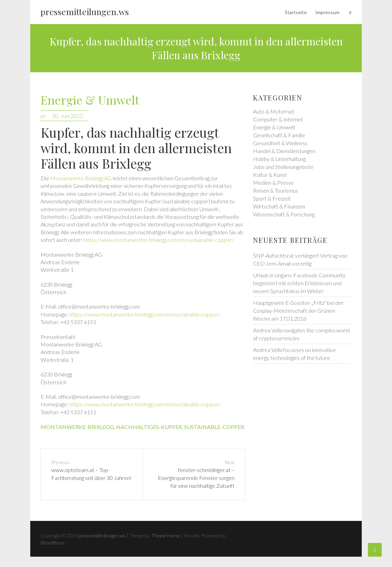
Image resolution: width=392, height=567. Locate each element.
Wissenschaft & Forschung (284, 214)
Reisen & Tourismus (276, 190)
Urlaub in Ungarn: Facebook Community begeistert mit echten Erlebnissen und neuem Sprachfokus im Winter (299, 283)
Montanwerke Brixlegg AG (81, 178)
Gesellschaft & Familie (279, 135)
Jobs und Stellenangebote (283, 167)
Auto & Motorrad (273, 111)
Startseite (296, 12)
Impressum (327, 12)
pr (43, 116)
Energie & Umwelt (90, 100)
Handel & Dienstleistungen (284, 151)
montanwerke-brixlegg (77, 427)
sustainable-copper (214, 427)
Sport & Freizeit (272, 198)
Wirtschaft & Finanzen (279, 206)
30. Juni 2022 (67, 116)
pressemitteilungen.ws (85, 12)
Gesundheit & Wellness (280, 143)
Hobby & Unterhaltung (279, 159)
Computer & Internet (278, 119)
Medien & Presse (273, 183)
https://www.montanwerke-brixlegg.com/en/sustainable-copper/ (159, 240)
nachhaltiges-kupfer (149, 427)
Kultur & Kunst (270, 175)
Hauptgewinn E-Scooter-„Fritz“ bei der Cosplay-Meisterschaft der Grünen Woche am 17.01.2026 (298, 311)
